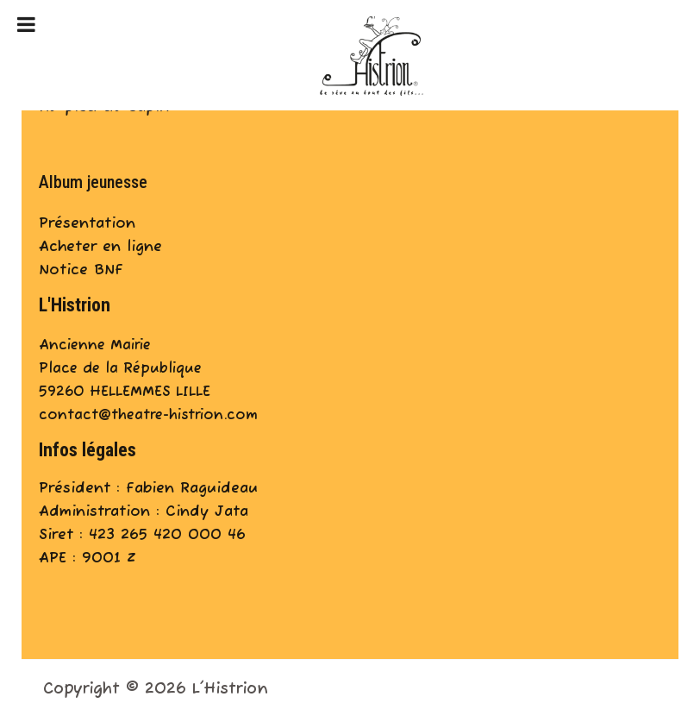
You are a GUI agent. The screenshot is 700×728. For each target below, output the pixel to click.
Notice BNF (81, 270)
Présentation (87, 224)
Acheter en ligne (100, 247)
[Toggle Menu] (26, 24)
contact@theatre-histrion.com (148, 415)
